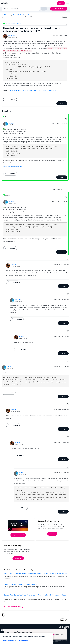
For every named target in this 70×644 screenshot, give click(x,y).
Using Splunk (17, 15)
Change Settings (23, 641)
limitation (29, 90)
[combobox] (24, 9)
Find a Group (18, 558)
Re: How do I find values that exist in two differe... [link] (19, 17)
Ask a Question (59, 9)
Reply (62, 103)
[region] (27, 639)
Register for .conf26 (18, 535)
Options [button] (64, 17)
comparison (12, 90)
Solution (8, 117)
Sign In (61, 3)
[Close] (51, 636)
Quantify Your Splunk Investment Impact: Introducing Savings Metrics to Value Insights (35, 574)
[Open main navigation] (68, 3)
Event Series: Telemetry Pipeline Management (20, 584)
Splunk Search (28, 15)
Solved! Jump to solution (13, 24)
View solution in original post (13, 166)
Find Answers (6, 15)
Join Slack (52, 534)
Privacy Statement (8, 641)
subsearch (52, 90)
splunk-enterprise (40, 90)
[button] (66, 24)
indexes (21, 90)
